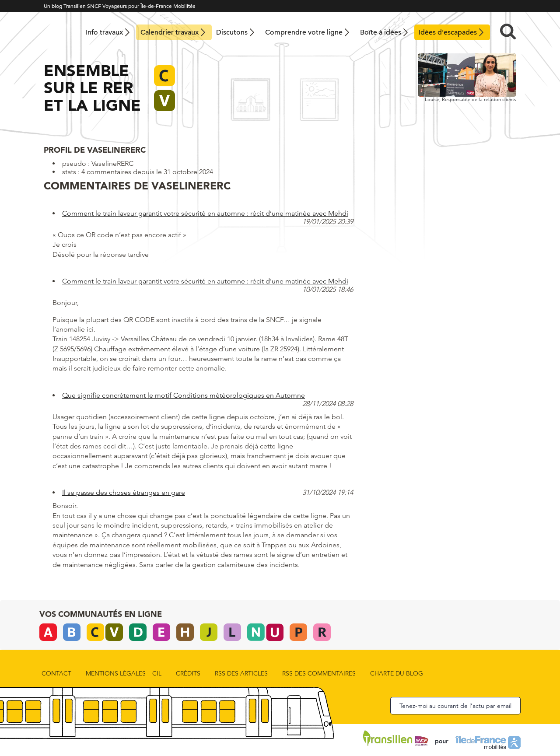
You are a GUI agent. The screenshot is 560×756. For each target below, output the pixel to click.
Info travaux (104, 32)
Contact (56, 673)
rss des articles (241, 673)
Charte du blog (397, 673)
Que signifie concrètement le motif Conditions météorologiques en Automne (184, 395)
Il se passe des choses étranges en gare (124, 492)
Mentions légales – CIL (124, 673)
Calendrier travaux (170, 32)
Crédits (188, 673)
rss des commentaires (319, 673)
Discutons (232, 32)
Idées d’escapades (448, 32)
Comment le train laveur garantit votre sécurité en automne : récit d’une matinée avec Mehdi (205, 213)
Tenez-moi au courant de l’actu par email (455, 706)
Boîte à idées (381, 32)
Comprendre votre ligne (304, 32)
